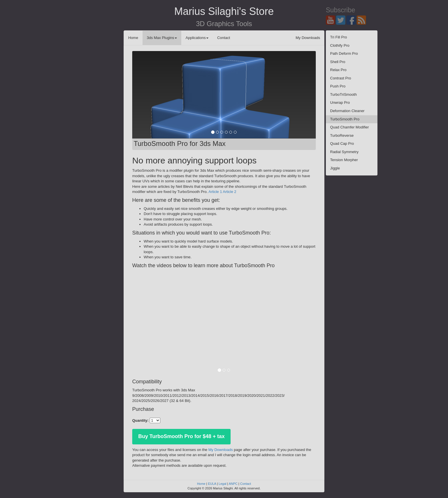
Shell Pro (338, 62)
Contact (224, 38)
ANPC (233, 484)
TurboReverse (342, 135)
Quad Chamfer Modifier (349, 127)
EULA (212, 484)
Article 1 (215, 192)
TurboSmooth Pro (345, 119)
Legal (222, 484)
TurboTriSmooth (343, 94)
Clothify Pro (340, 45)
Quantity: (140, 420)
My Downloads (308, 38)
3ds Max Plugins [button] (162, 38)
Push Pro (338, 86)
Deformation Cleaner (347, 111)
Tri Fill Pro (339, 37)
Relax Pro (338, 70)
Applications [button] (197, 38)
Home (133, 38)
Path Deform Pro (344, 53)
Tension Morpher (344, 160)
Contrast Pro (341, 78)
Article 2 (230, 192)
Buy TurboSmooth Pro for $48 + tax (181, 436)
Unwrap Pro (340, 102)
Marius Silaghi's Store (224, 11)
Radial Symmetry (344, 152)
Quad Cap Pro (342, 143)
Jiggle (335, 168)
